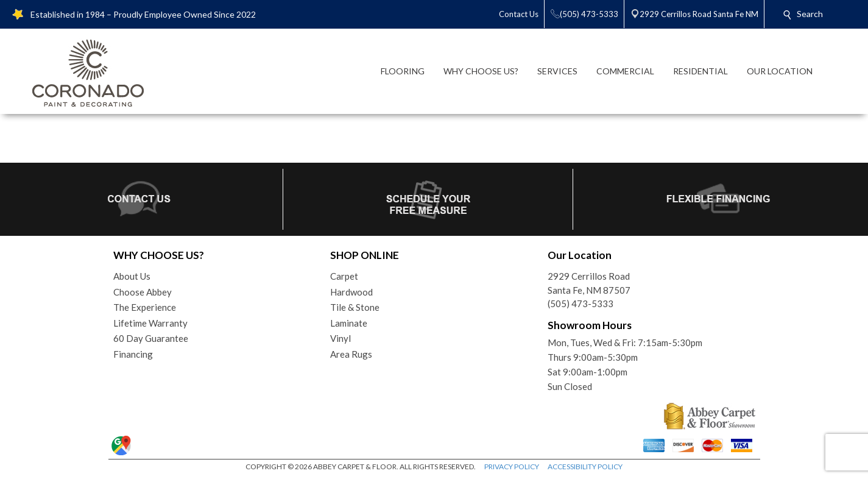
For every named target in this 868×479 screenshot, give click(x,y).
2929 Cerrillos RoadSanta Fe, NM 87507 (589, 283)
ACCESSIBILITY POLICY (585, 467)
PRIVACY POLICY (512, 467)
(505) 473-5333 (580, 303)
